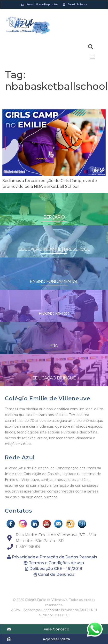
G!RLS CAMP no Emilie (46, 101)
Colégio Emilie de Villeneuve (47, 398)
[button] (8, 638)
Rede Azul (20, 458)
